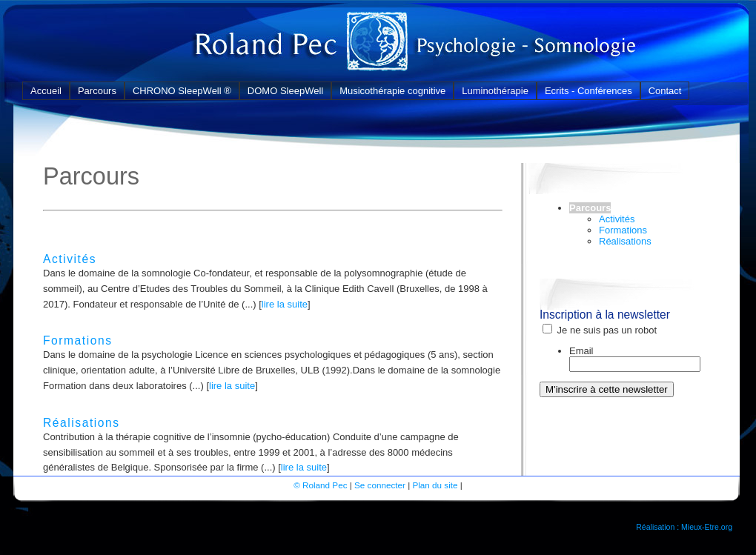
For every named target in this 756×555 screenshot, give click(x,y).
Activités (70, 259)
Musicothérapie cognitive (392, 91)
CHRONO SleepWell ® (182, 91)
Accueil (46, 91)
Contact (665, 91)
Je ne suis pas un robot (600, 330)
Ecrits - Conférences (588, 91)
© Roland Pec (320, 485)
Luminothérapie (495, 91)
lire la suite (285, 304)
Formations (78, 340)
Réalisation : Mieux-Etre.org (684, 527)
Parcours (97, 91)
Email (581, 351)
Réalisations (82, 423)
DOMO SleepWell (285, 91)
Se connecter (380, 485)
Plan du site (435, 485)
